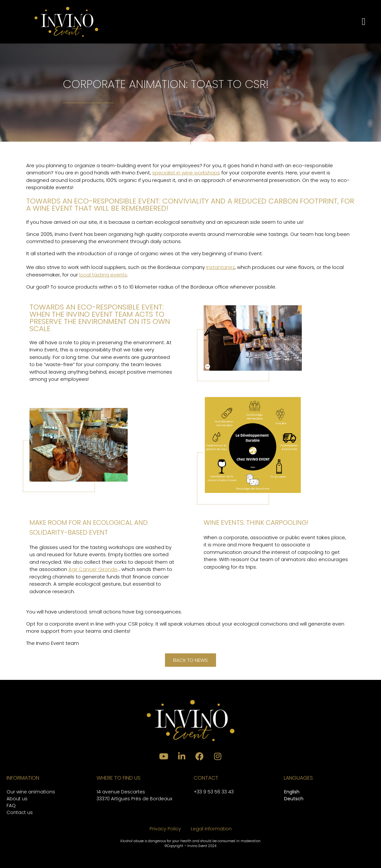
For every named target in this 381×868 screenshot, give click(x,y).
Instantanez (220, 267)
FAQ (11, 806)
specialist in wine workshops (186, 173)
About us (17, 799)
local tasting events (103, 275)
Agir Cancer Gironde (93, 569)
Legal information (211, 829)
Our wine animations (31, 792)
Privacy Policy (165, 829)
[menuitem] (294, 792)
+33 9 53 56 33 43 (214, 792)
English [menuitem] (292, 792)
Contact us (20, 812)
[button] (364, 22)
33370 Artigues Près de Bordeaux (134, 799)
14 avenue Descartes (121, 792)
